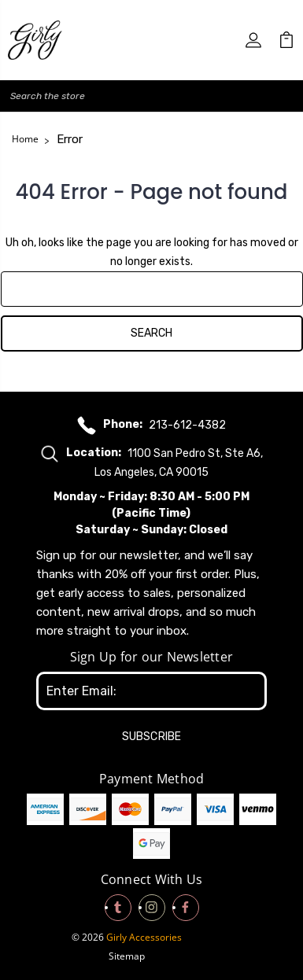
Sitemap (127, 956)
